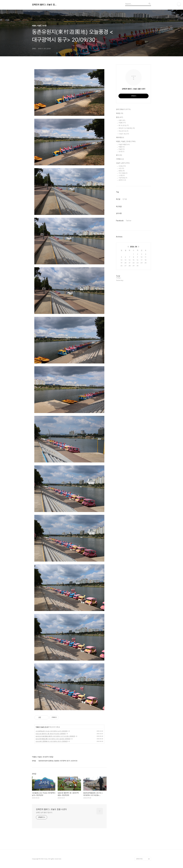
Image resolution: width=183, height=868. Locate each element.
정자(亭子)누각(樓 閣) (127, 128)
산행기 (122, 120)
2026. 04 (134, 247)
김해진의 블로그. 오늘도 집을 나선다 (45, 5)
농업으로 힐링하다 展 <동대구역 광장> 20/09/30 (51, 734)
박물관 (122, 147)
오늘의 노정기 (123, 163)
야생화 (122, 123)
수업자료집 (123, 178)
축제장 (120, 113)
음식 (119, 155)
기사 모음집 (123, 173)
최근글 (118, 199)
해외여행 (120, 138)
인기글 (125, 199)
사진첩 (122, 166)
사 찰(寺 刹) (124, 134)
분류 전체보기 (123, 109)
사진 (121, 168)
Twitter (129, 221)
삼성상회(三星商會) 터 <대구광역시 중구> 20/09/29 (52, 741)
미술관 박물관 (124, 145)
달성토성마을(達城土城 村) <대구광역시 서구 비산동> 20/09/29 (55, 736)
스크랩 (122, 175)
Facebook (120, 221)
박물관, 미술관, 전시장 (42, 727)
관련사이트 (139, 859)
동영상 (122, 171)
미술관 (122, 149)
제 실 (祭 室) (123, 131)
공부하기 (122, 180)
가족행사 (120, 159)
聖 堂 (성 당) (124, 125)
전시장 (121, 152)
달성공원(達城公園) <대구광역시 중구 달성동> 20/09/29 (53, 739)
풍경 (120, 117)
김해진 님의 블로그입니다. (44, 812)
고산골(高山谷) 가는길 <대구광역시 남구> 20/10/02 (52, 731)
